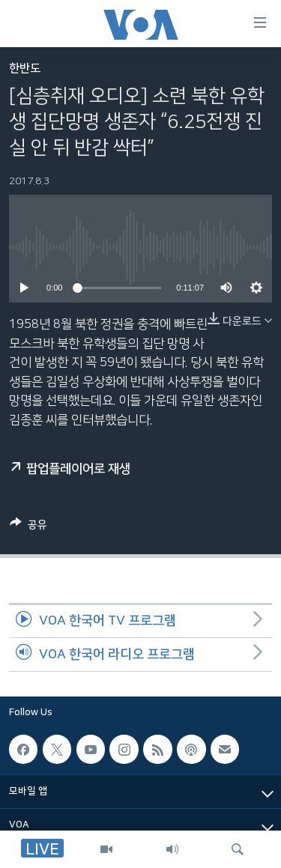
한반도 (25, 69)
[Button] (28, 527)
